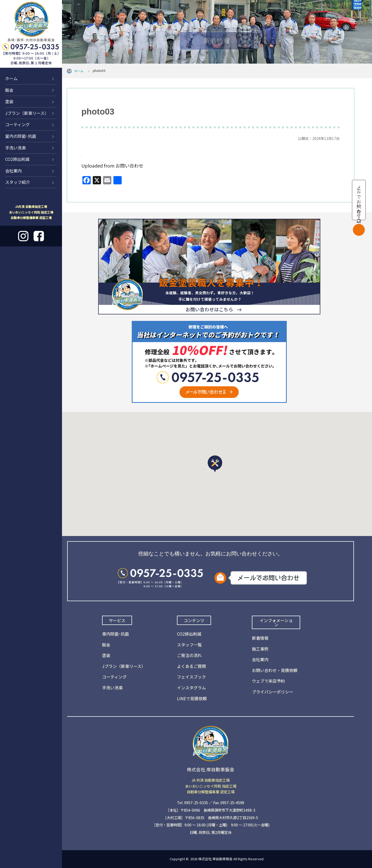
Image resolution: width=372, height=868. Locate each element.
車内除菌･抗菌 (115, 634)
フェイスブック (191, 677)
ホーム (11, 78)
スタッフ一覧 (189, 645)
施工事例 (260, 649)
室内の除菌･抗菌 (21, 136)
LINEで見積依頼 (192, 698)
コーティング (17, 124)
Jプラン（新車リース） (27, 113)
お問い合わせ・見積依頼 (275, 670)
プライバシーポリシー (273, 692)
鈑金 (9, 90)
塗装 (9, 101)
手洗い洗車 (16, 148)
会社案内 (13, 171)
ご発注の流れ (189, 655)
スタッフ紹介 (18, 182)
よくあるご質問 (191, 666)
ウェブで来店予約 (268, 681)
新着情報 (260, 638)
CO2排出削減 (17, 159)
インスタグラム (191, 688)
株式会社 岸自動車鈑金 (215, 859)
